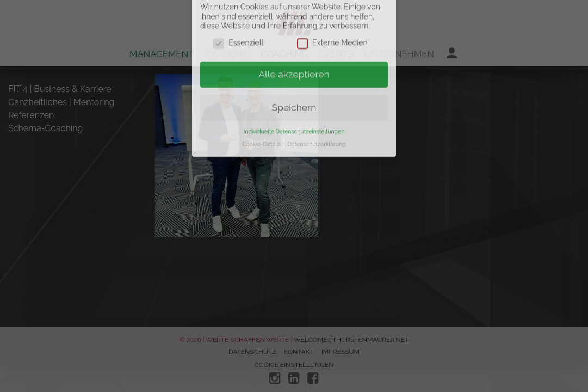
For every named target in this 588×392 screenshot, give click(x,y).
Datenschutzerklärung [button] (316, 120)
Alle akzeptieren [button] (294, 50)
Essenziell (238, 19)
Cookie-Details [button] (262, 120)
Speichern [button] (294, 83)
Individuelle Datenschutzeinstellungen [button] (294, 107)
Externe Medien (332, 19)
